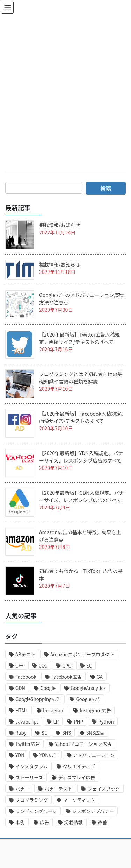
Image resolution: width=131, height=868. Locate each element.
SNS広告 (95, 733)
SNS (67, 733)
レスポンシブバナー (93, 811)
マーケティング (79, 800)
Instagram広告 (95, 710)
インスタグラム (32, 766)
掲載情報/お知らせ (60, 225)
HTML (22, 710)
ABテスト (25, 654)
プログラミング (32, 800)
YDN (20, 755)
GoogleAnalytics (88, 688)
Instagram (54, 710)
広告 (45, 822)
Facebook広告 (67, 677)
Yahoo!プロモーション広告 (83, 744)
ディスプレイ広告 (77, 778)
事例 (20, 822)
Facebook (26, 677)
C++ (19, 666)
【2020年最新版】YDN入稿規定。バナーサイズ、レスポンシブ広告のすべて (81, 457)
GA (100, 677)
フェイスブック (104, 789)
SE (44, 733)
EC (89, 666)
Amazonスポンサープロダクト (82, 654)
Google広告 (88, 699)
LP (56, 722)
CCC (43, 666)
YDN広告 (49, 755)
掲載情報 (74, 822)
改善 (103, 822)
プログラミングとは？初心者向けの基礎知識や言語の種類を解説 (81, 378)
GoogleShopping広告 (38, 699)
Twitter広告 (28, 744)
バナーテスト (58, 789)
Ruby (21, 733)
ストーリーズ (29, 778)
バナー (22, 789)
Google (48, 688)
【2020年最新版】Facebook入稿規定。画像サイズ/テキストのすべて (82, 417)
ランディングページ (36, 811)
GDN (20, 688)
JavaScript (27, 722)
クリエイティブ (79, 766)
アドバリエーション (94, 755)
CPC (67, 666)
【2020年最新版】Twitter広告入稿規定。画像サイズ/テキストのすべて (79, 338)
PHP (78, 722)
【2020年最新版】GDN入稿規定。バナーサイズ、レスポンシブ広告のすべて (81, 496)
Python (106, 722)
